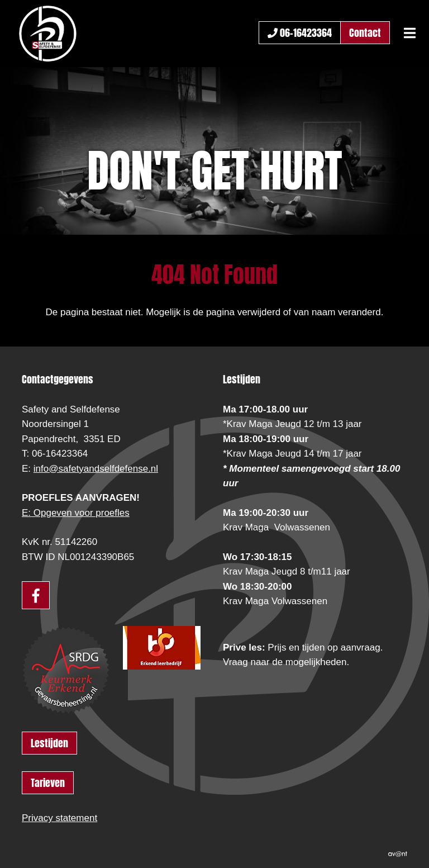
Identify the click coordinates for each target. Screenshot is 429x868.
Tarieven (48, 783)
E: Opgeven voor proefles (76, 513)
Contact (365, 33)
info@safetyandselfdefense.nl (96, 469)
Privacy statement (59, 818)
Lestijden (49, 743)
